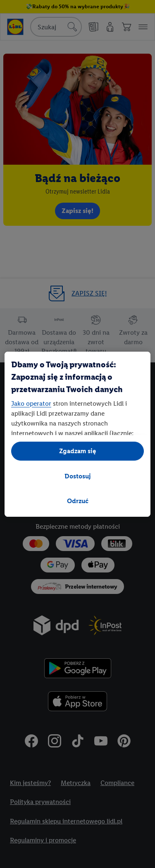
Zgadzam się (78, 451)
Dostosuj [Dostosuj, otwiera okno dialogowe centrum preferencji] (78, 476)
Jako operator (31, 403)
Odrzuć (78, 501)
